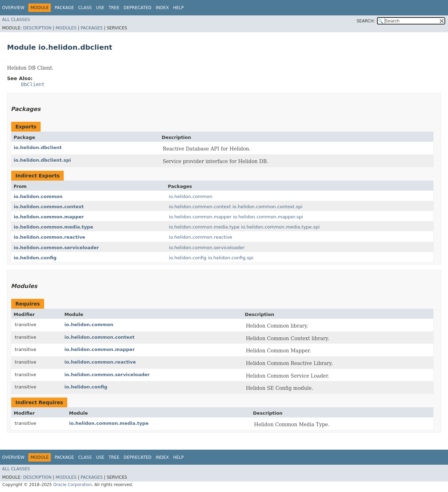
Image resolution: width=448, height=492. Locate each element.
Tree (114, 8)
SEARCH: (366, 21)
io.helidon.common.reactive (49, 237)
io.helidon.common (38, 196)
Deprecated (138, 8)
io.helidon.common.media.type (53, 227)
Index (162, 8)
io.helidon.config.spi (231, 258)
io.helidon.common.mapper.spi (268, 217)
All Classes (16, 20)
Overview (13, 8)
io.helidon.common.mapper (49, 217)
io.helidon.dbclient (38, 147)
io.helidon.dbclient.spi (42, 160)
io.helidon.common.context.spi (267, 207)
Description (37, 28)
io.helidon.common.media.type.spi (281, 227)
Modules (66, 28)
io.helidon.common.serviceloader (56, 248)
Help (178, 8)
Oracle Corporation (73, 485)
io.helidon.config (35, 258)
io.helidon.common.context (49, 207)
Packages (92, 28)
